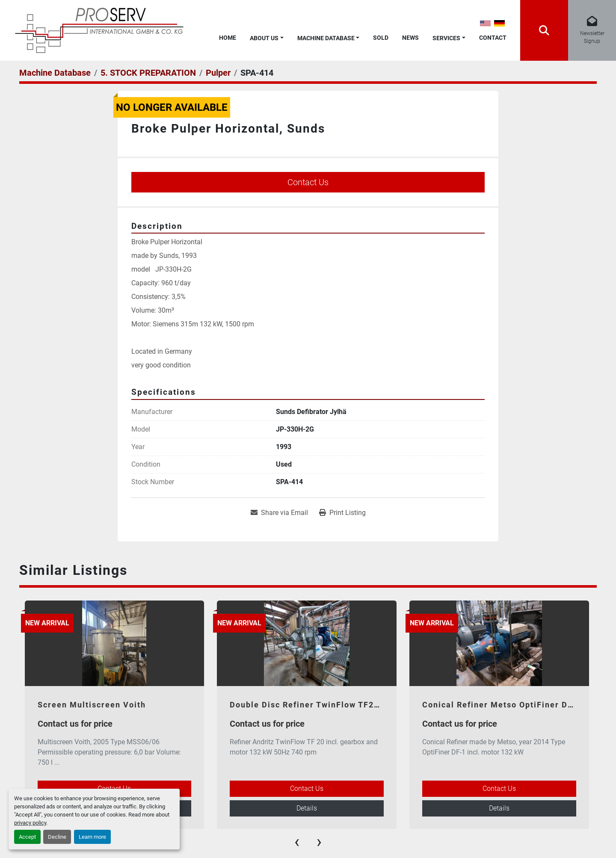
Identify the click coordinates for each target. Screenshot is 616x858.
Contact (493, 38)
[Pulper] (218, 73)
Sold (381, 38)
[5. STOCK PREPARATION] (148, 73)
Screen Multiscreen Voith (92, 705)
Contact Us (308, 182)
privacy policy (30, 823)
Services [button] (446, 38)
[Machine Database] (55, 73)
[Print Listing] (342, 513)
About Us (264, 38)
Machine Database (326, 38)
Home (228, 38)
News (410, 38)
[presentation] (297, 842)
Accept (27, 837)
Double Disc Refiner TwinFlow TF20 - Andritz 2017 (336, 705)
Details (307, 808)
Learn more (92, 837)
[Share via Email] (279, 513)
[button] (267, 37)
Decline (57, 837)
